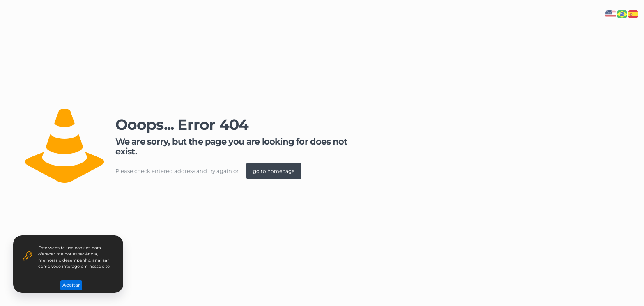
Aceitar (71, 285)
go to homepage (274, 171)
